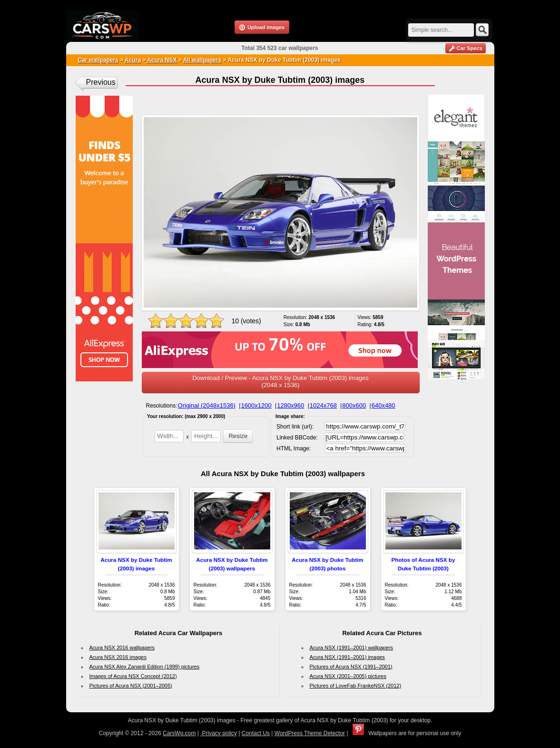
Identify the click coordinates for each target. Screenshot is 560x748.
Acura (133, 60)
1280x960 (290, 405)
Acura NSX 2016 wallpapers (122, 648)
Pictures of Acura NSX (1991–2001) (351, 667)
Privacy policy (219, 733)
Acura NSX (161, 60)
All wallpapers (202, 60)
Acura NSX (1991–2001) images (347, 657)
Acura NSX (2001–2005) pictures (348, 676)
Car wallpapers (98, 60)
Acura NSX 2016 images (118, 657)
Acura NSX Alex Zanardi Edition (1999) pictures (145, 667)
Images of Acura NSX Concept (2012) (133, 676)
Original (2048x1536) (207, 405)
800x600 (354, 405)
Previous (101, 82)
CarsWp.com (179, 733)
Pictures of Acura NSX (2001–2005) (131, 686)
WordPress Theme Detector (310, 733)
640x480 (383, 405)
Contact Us (256, 733)
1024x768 (323, 405)
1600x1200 (256, 405)
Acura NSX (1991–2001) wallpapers (352, 648)
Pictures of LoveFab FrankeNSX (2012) (356, 686)
